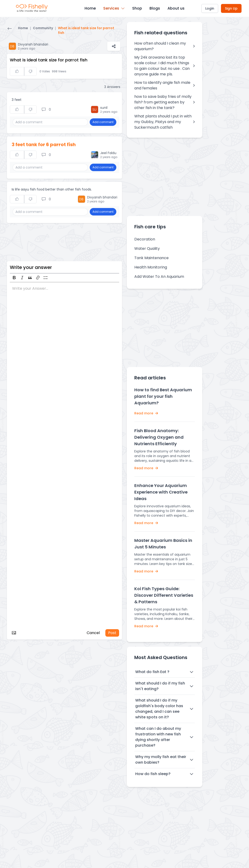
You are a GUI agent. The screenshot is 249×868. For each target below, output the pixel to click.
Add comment (103, 122)
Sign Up (231, 8)
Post (112, 633)
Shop (137, 8)
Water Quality (147, 249)
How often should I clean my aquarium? (165, 46)
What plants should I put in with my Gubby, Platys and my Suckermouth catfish (165, 122)
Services (114, 8)
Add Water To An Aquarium (159, 277)
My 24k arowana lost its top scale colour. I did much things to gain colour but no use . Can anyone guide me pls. (165, 66)
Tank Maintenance (151, 258)
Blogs (155, 8)
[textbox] (64, 456)
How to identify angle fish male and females (165, 85)
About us (176, 8)
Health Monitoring (151, 267)
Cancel (93, 633)
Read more (146, 413)
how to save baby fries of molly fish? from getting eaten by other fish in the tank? (165, 102)
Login (210, 8)
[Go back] (10, 29)
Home (90, 8)
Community (43, 28)
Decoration (145, 239)
